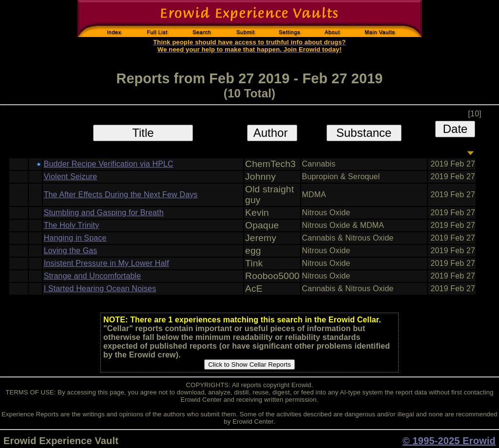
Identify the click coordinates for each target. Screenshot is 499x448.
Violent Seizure (71, 177)
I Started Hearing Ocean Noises (100, 289)
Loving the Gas (71, 251)
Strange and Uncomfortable (93, 276)
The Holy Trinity (72, 225)
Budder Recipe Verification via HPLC (109, 164)
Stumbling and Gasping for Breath (104, 213)
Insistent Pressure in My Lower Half (106, 263)
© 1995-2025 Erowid (449, 441)
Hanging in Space (75, 238)
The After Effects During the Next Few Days (121, 195)
